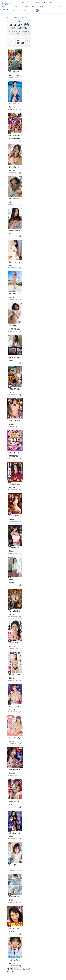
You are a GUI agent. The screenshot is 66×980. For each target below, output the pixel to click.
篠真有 (11, 266)
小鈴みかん (12, 424)
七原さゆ (11, 393)
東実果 (11, 234)
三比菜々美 (12, 773)
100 (50, 2)
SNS (42, 6)
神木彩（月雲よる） (15, 329)
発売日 (34, 6)
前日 (12, 42)
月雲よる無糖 (13, 326)
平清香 (17, 75)
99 (21, 2)
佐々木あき (12, 170)
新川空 (11, 900)
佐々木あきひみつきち (15, 167)
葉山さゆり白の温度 (15, 104)
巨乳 (15, 6)
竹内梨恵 (11, 139)
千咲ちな (11, 741)
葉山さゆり (12, 107)
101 (36, 2)
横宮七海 (17, 456)
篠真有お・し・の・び (15, 262)
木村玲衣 (11, 297)
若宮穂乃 (11, 456)
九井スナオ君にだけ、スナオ (17, 199)
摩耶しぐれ (12, 75)
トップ (9, 17)
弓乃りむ (22, 456)
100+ (28, 2)
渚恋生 (11, 551)
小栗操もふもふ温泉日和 (16, 357)
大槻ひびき (22, 139)
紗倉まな (11, 615)
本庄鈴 (11, 837)
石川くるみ (12, 868)
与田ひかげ (12, 805)
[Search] (24, 11)
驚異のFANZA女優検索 (6, 7)
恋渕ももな (12, 710)
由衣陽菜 (11, 519)
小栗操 (11, 361)
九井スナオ (12, 202)
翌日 (29, 42)
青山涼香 (11, 932)
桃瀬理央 (11, 583)
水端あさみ (12, 488)
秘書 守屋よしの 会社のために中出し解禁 (21, 675)
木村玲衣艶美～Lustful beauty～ (18, 294)
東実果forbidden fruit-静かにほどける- (20, 230)
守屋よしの (12, 646)
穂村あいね (12, 964)
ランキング (24, 6)
